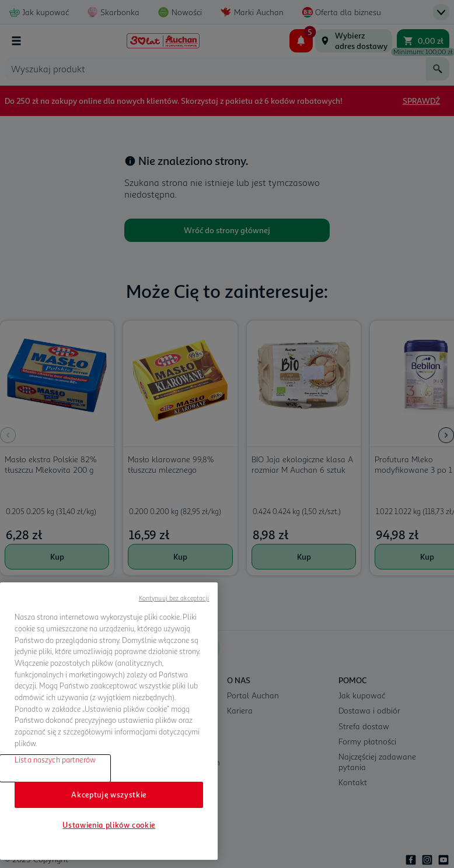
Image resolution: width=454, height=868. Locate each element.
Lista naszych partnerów (55, 760)
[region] (109, 721)
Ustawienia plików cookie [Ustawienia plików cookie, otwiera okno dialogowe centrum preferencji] (109, 825)
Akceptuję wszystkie (109, 795)
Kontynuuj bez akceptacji (174, 598)
